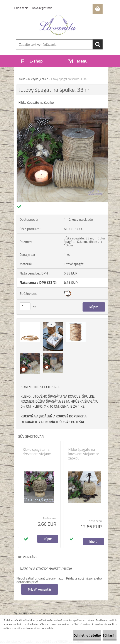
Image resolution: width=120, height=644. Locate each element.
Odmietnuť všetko (87, 635)
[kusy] (25, 306)
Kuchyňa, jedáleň (38, 79)
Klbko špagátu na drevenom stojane (37, 452)
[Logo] (57, 25)
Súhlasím (110, 635)
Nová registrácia (42, 8)
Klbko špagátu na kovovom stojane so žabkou (84, 454)
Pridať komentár (40, 589)
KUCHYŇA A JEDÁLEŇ (37, 416)
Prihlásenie (21, 8)
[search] (98, 44)
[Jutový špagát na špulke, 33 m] (62, 110)
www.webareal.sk (55, 613)
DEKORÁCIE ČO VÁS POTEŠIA (63, 422)
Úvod (22, 79)
